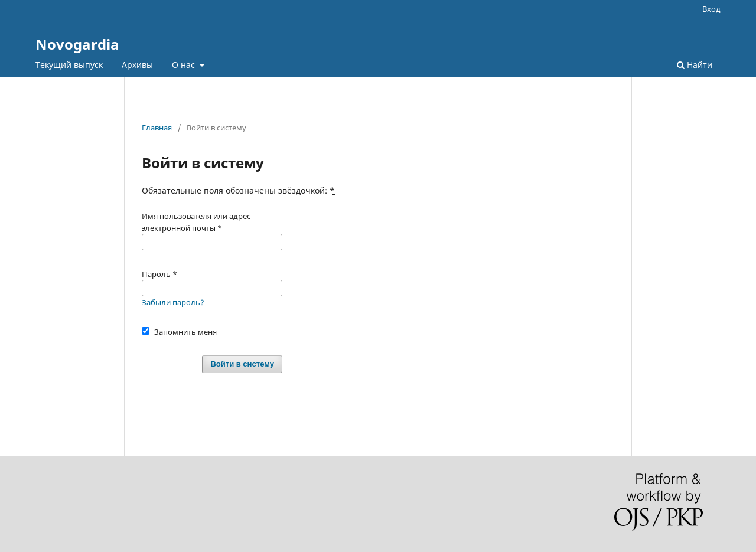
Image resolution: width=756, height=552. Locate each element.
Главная (157, 128)
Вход (711, 9)
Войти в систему (242, 364)
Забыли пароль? (173, 302)
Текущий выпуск (69, 65)
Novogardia (77, 44)
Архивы (137, 65)
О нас (185, 65)
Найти (695, 65)
